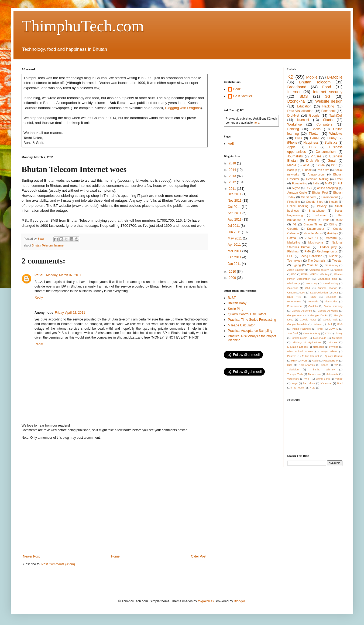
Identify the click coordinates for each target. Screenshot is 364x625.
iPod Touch (298, 388)
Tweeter (337, 261)
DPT (303, 293)
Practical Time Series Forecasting (252, 320)
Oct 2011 (235, 207)
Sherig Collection (311, 256)
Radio (315, 361)
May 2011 (235, 238)
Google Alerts (296, 315)
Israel (320, 329)
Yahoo (339, 379)
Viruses (316, 156)
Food (327, 87)
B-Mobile (335, 77)
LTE (327, 333)
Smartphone (317, 211)
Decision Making (317, 179)
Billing (333, 224)
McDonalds (320, 338)
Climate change (327, 288)
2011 (233, 189)
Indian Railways (301, 329)
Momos (333, 342)
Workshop (295, 124)
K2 (291, 77)
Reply (39, 298)
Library (339, 333)
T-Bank (333, 256)
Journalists (295, 156)
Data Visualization (301, 111)
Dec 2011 (235, 194)
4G (294, 224)
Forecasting (300, 183)
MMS (328, 183)
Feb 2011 (235, 257)
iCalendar (326, 383)
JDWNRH (312, 238)
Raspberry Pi (331, 361)
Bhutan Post (320, 192)
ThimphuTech (295, 374)
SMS (303, 96)
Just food (293, 333)
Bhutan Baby (237, 303)
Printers (292, 356)
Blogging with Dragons (183, 108)
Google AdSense (302, 311)
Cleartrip (293, 229)
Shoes (324, 365)
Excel (339, 179)
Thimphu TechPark (323, 369)
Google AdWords (328, 311)
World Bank (323, 379)
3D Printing (331, 265)
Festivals (313, 301)
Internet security (328, 92)
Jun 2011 (235, 232)
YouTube (313, 265)
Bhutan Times (313, 224)
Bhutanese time (327, 279)
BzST (232, 298)
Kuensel (303, 120)
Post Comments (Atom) (58, 564)
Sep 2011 (235, 213)
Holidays (332, 233)
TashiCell (336, 116)
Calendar (293, 288)
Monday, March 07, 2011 (64, 275)
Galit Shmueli (243, 96)
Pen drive (323, 170)
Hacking (328, 106)
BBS (313, 147)
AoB (231, 144)
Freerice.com (295, 306)
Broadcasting (330, 283)
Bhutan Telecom (42, 245)
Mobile (312, 77)
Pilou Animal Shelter (300, 351)
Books (316, 129)
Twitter (312, 220)
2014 (233, 170)
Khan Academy (312, 333)
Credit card (308, 197)
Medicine (337, 338)
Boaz (237, 89)
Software (320, 215)
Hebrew (317, 324)
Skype (296, 188)
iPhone (292, 143)
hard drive (309, 383)
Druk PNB (294, 297)
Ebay (313, 297)
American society (319, 270)
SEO (291, 256)
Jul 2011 (234, 226)
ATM (306, 165)
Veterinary (293, 379)
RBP (294, 361)
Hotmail (292, 238)
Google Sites (315, 202)
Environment (330, 197)
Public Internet (310, 356)
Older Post (199, 556)
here (256, 123)
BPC (314, 274)
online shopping (328, 188)
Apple (292, 147)
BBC (294, 274)
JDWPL (333, 329)
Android (338, 270)
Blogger (239, 601)
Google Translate (297, 324)
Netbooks (319, 347)
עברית (312, 388)
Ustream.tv (332, 374)
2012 (233, 182)
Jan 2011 (235, 264)
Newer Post (31, 556)
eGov (339, 220)
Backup (292, 170)
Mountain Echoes (298, 347)
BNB (299, 138)
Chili (308, 288)
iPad (340, 383)
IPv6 (340, 324)
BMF (304, 274)
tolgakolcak (206, 601)
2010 (233, 272)
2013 (233, 176)
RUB (304, 361)
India (316, 183)
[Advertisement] (51, 497)
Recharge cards (327, 251)
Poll (340, 183)
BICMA (320, 165)
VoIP (326, 220)
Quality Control (334, 356)
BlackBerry (294, 283)
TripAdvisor (314, 374)
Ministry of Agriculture (307, 342)
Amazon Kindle (297, 192)
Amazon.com (316, 174)
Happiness (311, 143)
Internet (59, 245)
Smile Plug (236, 309)
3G (328, 96)
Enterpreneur (316, 229)
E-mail (315, 138)
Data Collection (319, 293)
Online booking (298, 206)
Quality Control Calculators (247, 314)
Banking (293, 129)
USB (308, 188)
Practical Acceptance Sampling (250, 331)
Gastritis (313, 306)
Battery (325, 274)
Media (292, 165)
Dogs (335, 293)
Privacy (322, 206)
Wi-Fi (307, 379)
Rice (290, 365)
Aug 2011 (235, 219)
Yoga (295, 383)
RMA (308, 251)
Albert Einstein (296, 270)
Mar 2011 (235, 251)
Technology (295, 261)
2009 (233, 278)
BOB (334, 165)
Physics (334, 347)
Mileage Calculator (241, 325)
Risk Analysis (307, 365)
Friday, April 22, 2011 (70, 313)
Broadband (297, 87)
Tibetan (314, 134)
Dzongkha (296, 101)
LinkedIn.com (299, 338)
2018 (233, 163)
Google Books (319, 315)
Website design (329, 101)
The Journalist (317, 261)
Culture (292, 293)
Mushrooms (316, 242)
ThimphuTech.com (83, 26)
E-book (307, 170)
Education (304, 106)
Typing (297, 265)
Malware (331, 238)
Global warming (333, 306)
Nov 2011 (235, 201)
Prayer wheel (329, 351)
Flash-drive (331, 301)
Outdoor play (327, 247)
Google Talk (330, 320)
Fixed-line (294, 202)
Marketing (294, 242)
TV (336, 365)
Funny (332, 138)
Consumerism (326, 152)
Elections (331, 297)
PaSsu (40, 275)
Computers (324, 124)
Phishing (293, 251)
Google (314, 116)
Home (115, 556)
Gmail (332, 161)
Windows (336, 134)
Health (333, 202)
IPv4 (329, 324)
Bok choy (311, 283)
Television (293, 369)
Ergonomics (294, 301)
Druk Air (313, 161)
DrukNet (293, 116)
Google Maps (313, 233)
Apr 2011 (235, 245)
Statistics (331, 143)
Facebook (329, 111)
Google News (308, 320)
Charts (328, 120)
